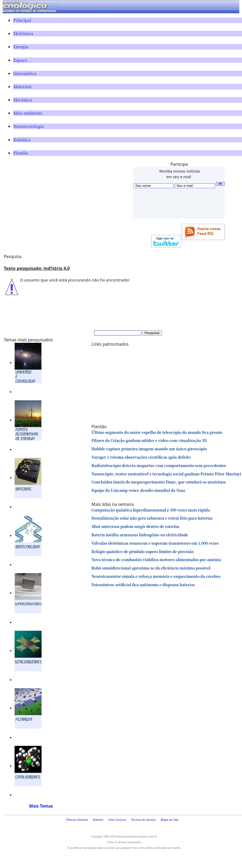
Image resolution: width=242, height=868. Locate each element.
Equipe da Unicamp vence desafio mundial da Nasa (138, 490)
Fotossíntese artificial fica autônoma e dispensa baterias (143, 585)
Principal (22, 20)
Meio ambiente (28, 113)
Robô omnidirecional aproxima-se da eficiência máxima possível (151, 568)
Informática (25, 73)
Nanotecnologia (29, 126)
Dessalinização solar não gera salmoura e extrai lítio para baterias (152, 518)
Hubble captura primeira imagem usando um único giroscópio (149, 449)
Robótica (22, 140)
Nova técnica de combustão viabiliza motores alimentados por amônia (156, 560)
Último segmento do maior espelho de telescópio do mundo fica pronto (157, 432)
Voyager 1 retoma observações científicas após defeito (141, 457)
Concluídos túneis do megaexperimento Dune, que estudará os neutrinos (159, 482)
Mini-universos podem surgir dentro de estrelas (135, 526)
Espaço (20, 60)
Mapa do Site (170, 820)
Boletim (98, 820)
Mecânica (23, 100)
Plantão (21, 153)
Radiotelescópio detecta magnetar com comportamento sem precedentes (159, 465)
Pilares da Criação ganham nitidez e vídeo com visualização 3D (149, 440)
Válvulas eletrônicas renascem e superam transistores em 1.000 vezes (155, 543)
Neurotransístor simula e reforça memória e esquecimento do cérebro (156, 576)
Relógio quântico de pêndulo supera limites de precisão (143, 551)
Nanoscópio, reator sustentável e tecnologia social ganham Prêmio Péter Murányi (166, 474)
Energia (21, 47)
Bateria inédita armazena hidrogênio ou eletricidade (140, 535)
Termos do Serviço (144, 820)
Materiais (22, 86)
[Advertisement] (67, 199)
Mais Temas (41, 806)
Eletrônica (23, 33)
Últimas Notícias (77, 820)
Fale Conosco (117, 820)
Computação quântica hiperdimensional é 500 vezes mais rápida (151, 510)
